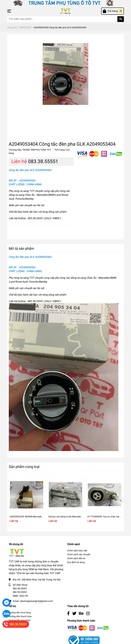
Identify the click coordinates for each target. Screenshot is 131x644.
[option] (27, 500)
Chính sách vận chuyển (79, 554)
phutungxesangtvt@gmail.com (37, 601)
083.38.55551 (43, 161)
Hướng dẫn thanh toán (20, 616)
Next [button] (120, 500)
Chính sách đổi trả (76, 558)
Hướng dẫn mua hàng (20, 612)
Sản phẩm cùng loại (24, 467)
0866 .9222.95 (20, 596)
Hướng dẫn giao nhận (20, 620)
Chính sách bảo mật (77, 551)
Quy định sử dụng (76, 562)
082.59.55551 (20, 592)
